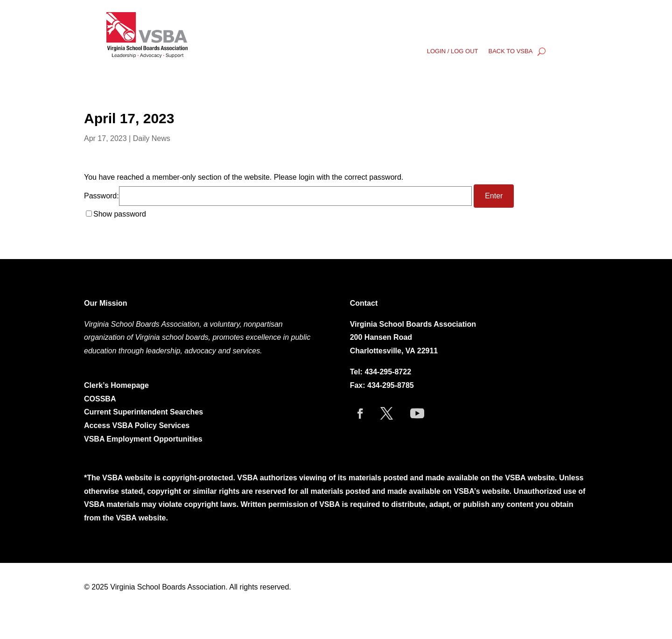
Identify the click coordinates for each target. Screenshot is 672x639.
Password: (278, 196)
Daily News (152, 138)
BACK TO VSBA (510, 51)
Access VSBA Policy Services (138, 425)
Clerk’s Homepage (116, 385)
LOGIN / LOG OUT (453, 51)
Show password (120, 214)
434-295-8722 (388, 372)
